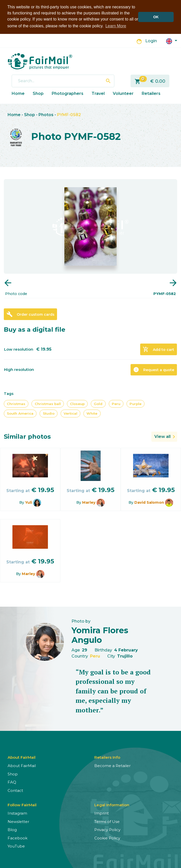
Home (18, 93)
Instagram (17, 813)
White (92, 413)
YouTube (16, 846)
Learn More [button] (116, 26)
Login (151, 41)
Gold (98, 403)
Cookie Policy (107, 838)
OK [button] (156, 17)
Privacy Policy (107, 829)
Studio (49, 413)
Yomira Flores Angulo (100, 635)
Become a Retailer (112, 765)
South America (20, 413)
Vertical (70, 413)
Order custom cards (31, 314)
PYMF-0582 (69, 114)
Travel (98, 93)
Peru (116, 403)
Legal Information (112, 805)
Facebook (17, 838)
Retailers (151, 93)
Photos (46, 114)
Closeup (77, 403)
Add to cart (158, 349)
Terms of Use (107, 821)
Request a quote (154, 369)
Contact (15, 790)
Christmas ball (48, 403)
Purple (135, 403)
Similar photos (27, 436)
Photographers (68, 93)
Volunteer (123, 93)
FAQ (12, 782)
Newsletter (18, 821)
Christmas (16, 403)
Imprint (102, 813)
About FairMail (22, 765)
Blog (12, 829)
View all (162, 436)
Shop (38, 93)
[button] (172, 40)
